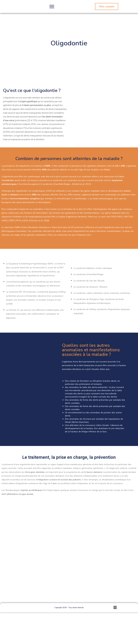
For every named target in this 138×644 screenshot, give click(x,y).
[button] (115, 608)
